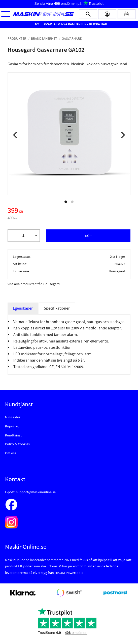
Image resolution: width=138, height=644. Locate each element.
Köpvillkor (13, 426)
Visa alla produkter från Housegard (34, 284)
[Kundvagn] (127, 14)
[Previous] (16, 135)
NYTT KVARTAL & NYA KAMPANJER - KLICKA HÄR (71, 24)
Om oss (11, 453)
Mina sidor (13, 417)
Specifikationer (57, 308)
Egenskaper (23, 308)
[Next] (122, 135)
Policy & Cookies (17, 444)
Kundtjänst (13, 435)
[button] (6, 14)
